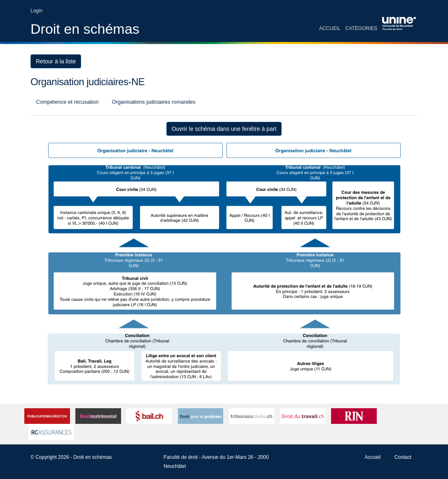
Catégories (362, 28)
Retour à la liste (56, 61)
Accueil (330, 28)
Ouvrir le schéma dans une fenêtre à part (224, 129)
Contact (403, 457)
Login (36, 11)
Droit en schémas (85, 29)
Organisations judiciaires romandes (153, 102)
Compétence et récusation (66, 102)
